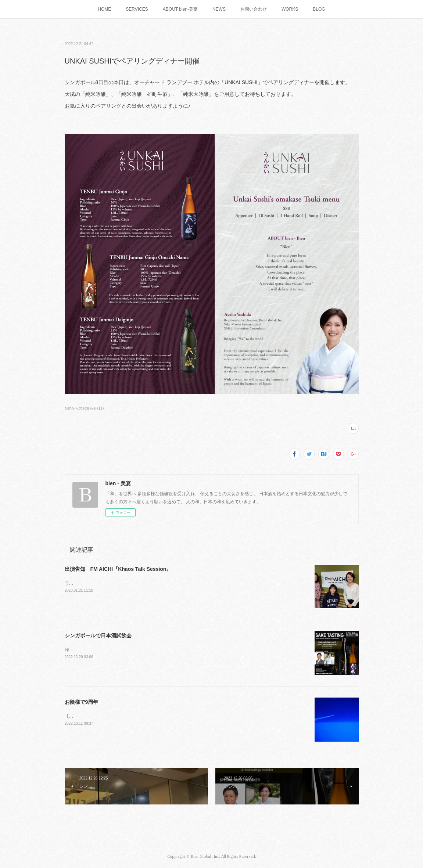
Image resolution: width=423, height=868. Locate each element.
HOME (104, 9)
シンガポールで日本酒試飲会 (98, 635)
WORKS (290, 9)
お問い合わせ (254, 9)
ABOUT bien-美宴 (180, 9)
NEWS (219, 9)
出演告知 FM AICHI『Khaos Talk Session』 (118, 569)
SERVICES (137, 9)
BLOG (319, 9)
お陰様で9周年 (82, 702)
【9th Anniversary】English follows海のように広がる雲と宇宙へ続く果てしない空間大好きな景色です (165, 716)
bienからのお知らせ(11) (84, 408)
